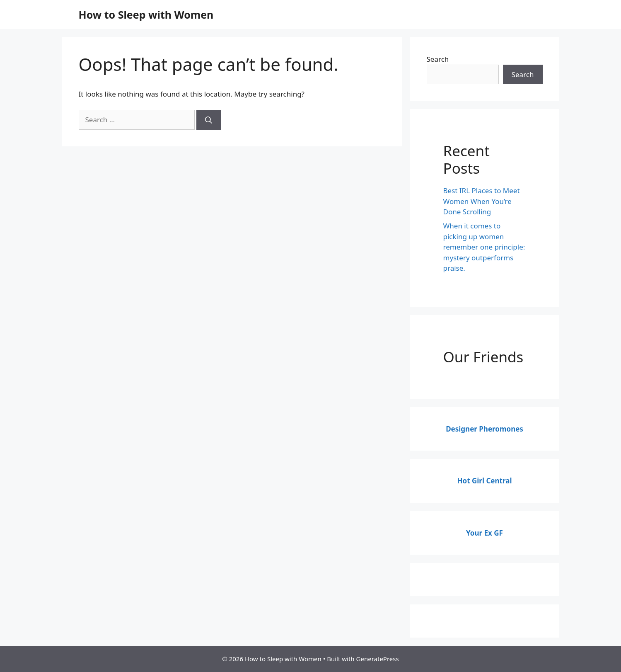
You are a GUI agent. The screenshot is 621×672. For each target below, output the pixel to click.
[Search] (209, 120)
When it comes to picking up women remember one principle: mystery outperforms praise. (484, 247)
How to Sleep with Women (146, 15)
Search (438, 59)
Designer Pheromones (484, 429)
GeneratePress (378, 659)
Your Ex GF (484, 533)
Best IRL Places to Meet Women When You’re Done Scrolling (482, 201)
